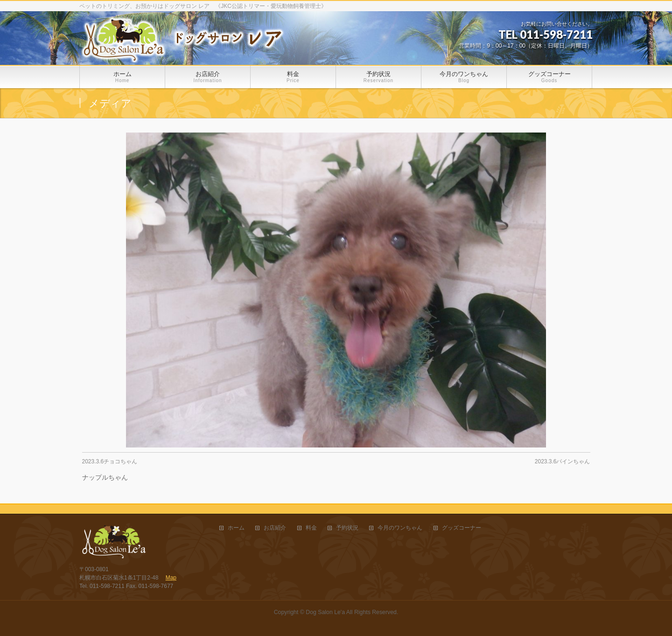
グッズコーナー (462, 528)
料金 (311, 528)
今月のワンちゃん (400, 528)
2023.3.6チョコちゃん (110, 461)
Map (171, 578)
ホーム (236, 528)
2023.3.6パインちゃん (563, 461)
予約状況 (347, 528)
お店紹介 (275, 528)
